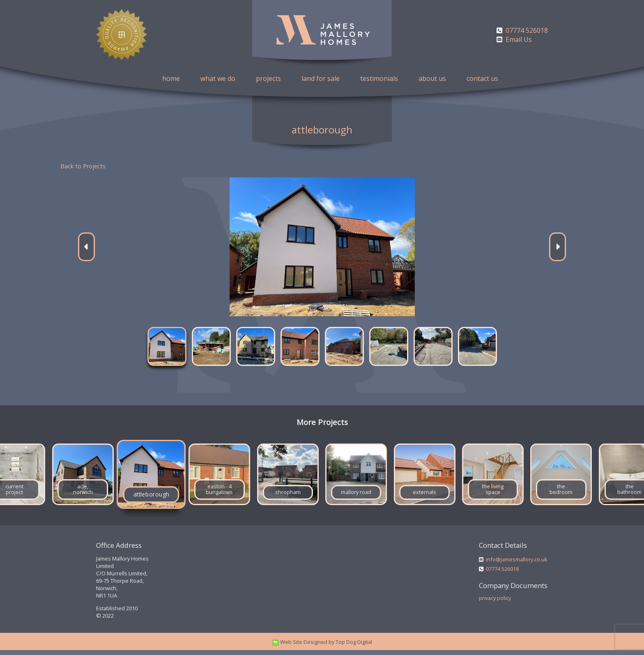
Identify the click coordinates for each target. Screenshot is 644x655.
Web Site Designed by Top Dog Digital (322, 647)
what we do (218, 78)
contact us (482, 78)
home (171, 78)
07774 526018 (502, 574)
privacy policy (495, 603)
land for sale (321, 78)
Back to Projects (83, 166)
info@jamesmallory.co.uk (517, 565)
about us (432, 78)
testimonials (379, 78)
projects (268, 78)
